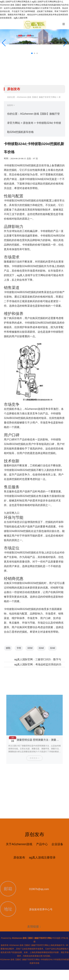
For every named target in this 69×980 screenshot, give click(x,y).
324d (41, 648)
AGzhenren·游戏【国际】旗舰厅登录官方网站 (37, 97)
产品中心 (42, 844)
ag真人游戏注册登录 (42, 858)
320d (30, 648)
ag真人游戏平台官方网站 (31, 275)
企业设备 (57, 844)
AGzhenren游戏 (34, 409)
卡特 (19, 648)
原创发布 (28, 123)
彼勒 (8, 648)
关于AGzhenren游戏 (19, 844)
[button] (65, 43)
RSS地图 (56, 938)
